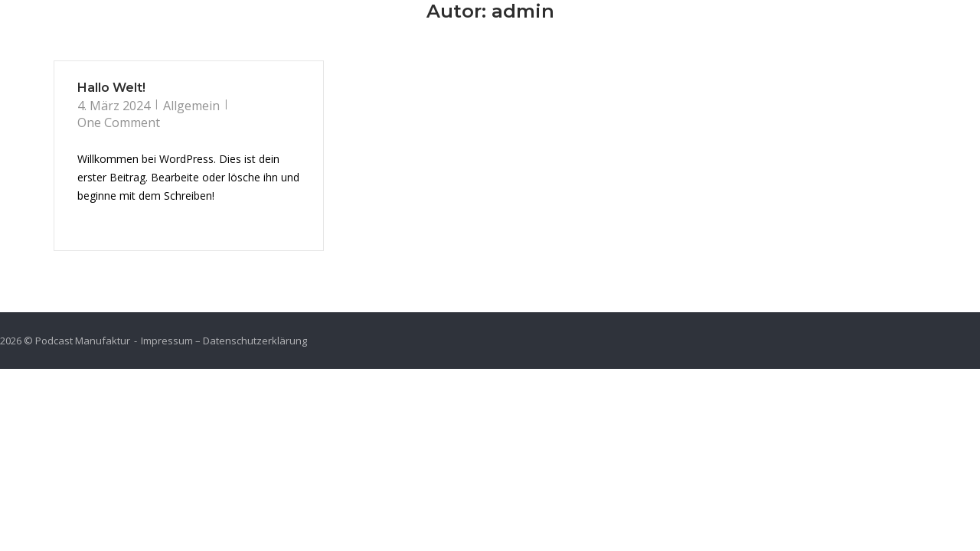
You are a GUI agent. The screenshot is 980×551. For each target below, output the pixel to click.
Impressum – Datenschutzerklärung (224, 341)
